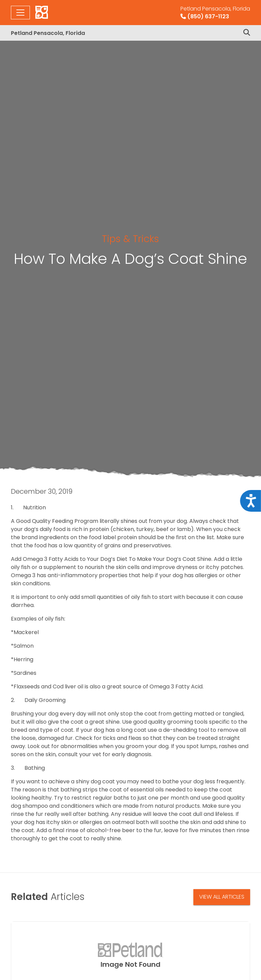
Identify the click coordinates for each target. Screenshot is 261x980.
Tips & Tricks (130, 239)
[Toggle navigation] (20, 13)
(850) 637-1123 (215, 13)
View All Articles (222, 897)
